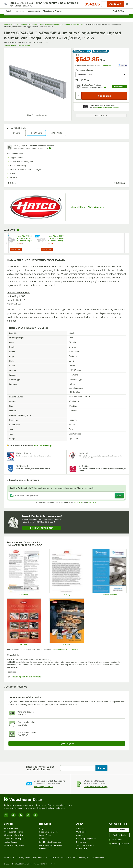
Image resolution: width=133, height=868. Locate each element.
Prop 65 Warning (43, 445)
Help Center (119, 830)
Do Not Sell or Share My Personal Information (85, 858)
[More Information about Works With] (18, 230)
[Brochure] (66, 622)
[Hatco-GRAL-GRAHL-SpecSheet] (24, 572)
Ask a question (24, 45)
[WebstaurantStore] (39, 799)
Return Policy (82, 849)
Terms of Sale (10, 858)
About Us (80, 828)
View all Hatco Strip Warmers (87, 207)
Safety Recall (45, 849)
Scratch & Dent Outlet (49, 832)
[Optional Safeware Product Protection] (109, 572)
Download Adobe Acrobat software (65, 649)
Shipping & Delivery (119, 844)
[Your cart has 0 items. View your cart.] (125, 5)
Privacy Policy (92, 502)
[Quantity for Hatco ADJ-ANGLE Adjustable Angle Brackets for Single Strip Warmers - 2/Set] (8, 250)
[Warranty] (66, 572)
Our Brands (81, 832)
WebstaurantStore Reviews (51, 845)
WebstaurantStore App (14, 835)
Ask (119, 496)
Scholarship (81, 842)
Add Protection (119, 86)
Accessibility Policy (54, 858)
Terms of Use (79, 502)
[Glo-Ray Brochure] (24, 622)
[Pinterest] (35, 815)
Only (78, 55)
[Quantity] (79, 96)
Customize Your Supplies (15, 839)
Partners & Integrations (14, 845)
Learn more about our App (96, 787)
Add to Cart (16, 250)
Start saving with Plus (44, 787)
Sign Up (101, 768)
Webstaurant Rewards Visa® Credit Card (107, 108)
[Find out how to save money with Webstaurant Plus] (7, 236)
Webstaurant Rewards (13, 832)
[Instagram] (6, 815)
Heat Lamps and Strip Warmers (35, 677)
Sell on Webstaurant (85, 845)
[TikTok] (28, 815)
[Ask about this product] (67, 496)
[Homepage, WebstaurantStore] (66, 5)
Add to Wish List (101, 115)
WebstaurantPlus (11, 828)
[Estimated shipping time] (50, 148)
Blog (41, 828)
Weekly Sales (45, 835)
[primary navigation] (10, 5)
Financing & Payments (86, 839)
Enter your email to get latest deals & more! (40, 768)
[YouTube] (13, 815)
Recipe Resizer (10, 842)
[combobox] (67, 13)
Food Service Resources (50, 842)
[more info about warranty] (105, 88)
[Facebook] (21, 815)
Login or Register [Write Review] (66, 743)
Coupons (43, 839)
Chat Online (116, 840)
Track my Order (119, 835)
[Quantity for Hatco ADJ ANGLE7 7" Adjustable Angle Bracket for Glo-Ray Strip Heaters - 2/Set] (39, 250)
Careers (80, 835)
